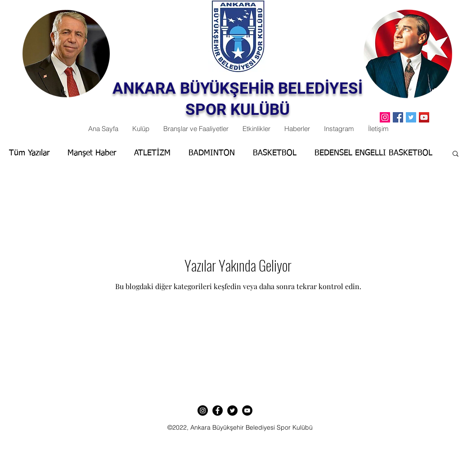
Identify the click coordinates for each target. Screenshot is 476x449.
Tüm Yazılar (29, 153)
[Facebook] (398, 117)
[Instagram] (203, 410)
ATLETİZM (152, 153)
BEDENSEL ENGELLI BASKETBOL (373, 153)
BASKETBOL (275, 153)
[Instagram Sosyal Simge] (385, 117)
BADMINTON (212, 153)
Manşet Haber (92, 153)
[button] (456, 154)
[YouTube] (424, 117)
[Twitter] (411, 117)
